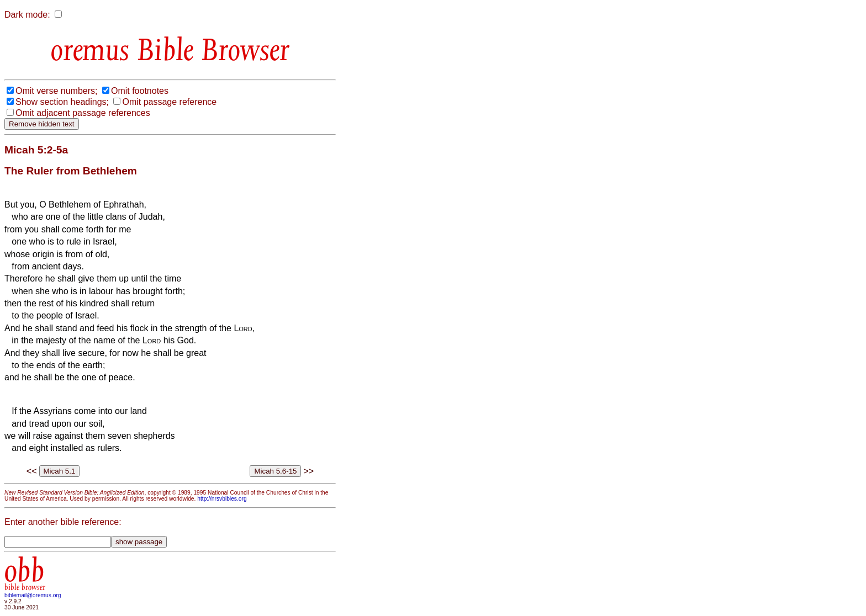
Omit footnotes (140, 91)
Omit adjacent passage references (83, 113)
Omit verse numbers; (56, 91)
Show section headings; (62, 102)
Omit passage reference (169, 102)
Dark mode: (27, 15)
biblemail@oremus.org (33, 595)
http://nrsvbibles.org (222, 499)
